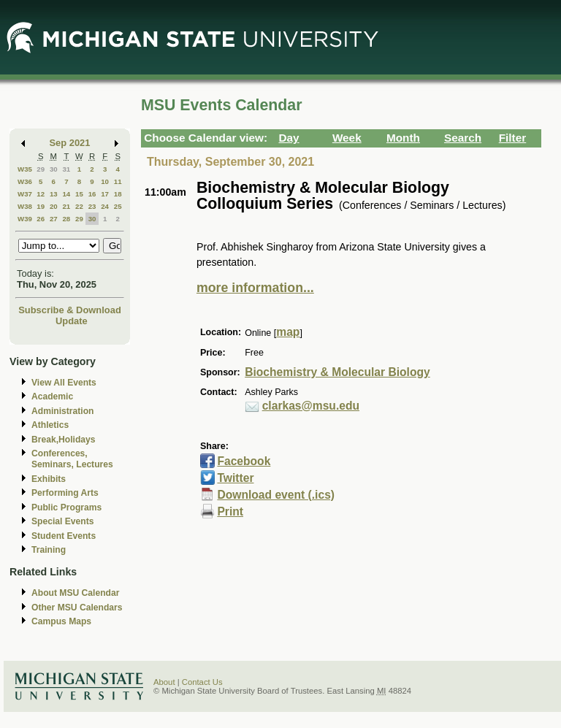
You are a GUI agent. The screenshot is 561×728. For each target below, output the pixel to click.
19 (41, 206)
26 (41, 219)
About (164, 682)
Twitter (235, 478)
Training (49, 550)
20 (54, 206)
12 (41, 194)
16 (92, 194)
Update (72, 321)
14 (66, 194)
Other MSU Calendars (77, 608)
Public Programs (66, 507)
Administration (62, 411)
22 (79, 206)
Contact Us (202, 682)
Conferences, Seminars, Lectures (72, 459)
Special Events (62, 521)
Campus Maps (61, 621)
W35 (25, 169)
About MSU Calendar (75, 593)
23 (92, 206)
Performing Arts (65, 493)
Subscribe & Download (70, 310)
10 (105, 181)
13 (54, 194)
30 (54, 169)
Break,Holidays (64, 440)
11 (118, 181)
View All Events (64, 383)
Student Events (64, 536)
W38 (25, 206)
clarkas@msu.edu (311, 406)
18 (118, 194)
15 (79, 194)
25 (118, 206)
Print (230, 511)
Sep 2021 (70, 143)
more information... (255, 288)
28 (66, 219)
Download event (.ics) (276, 495)
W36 (25, 181)
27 (54, 219)
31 (66, 169)
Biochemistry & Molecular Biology (337, 372)
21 (66, 206)
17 (105, 194)
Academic (52, 396)
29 (41, 169)
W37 (25, 194)
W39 (25, 219)
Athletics (50, 425)
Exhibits (49, 479)
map (288, 332)
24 (105, 206)
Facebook (244, 461)
